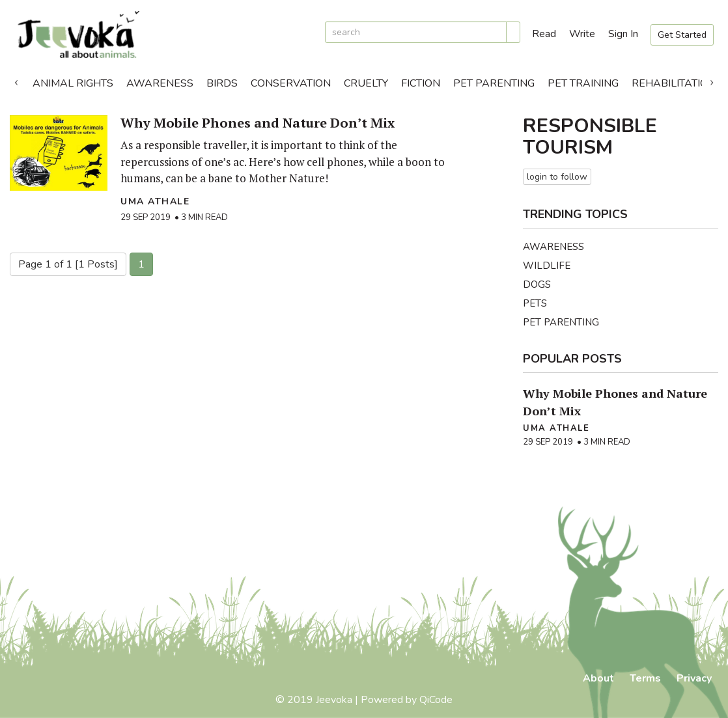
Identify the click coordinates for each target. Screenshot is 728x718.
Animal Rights (73, 83)
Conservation (291, 83)
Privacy (694, 678)
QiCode (436, 700)
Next (712, 80)
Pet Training (583, 83)
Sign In (623, 34)
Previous (16, 80)
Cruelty (366, 83)
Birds (222, 83)
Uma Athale (155, 201)
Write (582, 34)
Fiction (421, 83)
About (598, 678)
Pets (535, 303)
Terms (645, 678)
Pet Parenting (494, 83)
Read (544, 34)
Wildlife (547, 266)
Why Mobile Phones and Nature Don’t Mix (258, 123)
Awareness (160, 83)
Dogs (537, 284)
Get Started (682, 35)
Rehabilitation (674, 83)
